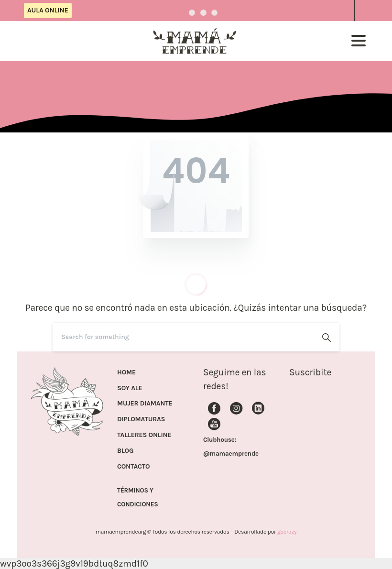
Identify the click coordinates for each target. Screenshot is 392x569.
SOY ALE (130, 388)
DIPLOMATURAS (141, 419)
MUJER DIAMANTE (145, 404)
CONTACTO (133, 467)
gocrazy (287, 532)
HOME (126, 372)
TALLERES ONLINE (144, 435)
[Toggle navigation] (359, 41)
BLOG (125, 451)
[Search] (183, 337)
